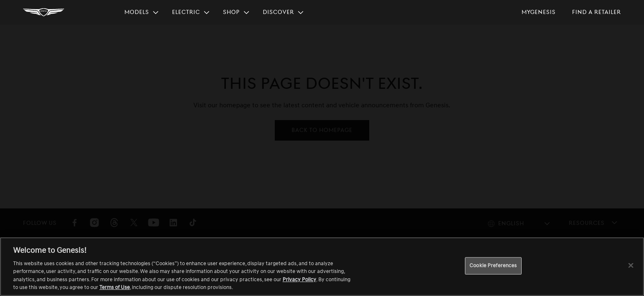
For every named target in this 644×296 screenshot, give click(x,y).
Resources (587, 223)
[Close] (631, 266)
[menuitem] (142, 12)
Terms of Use (115, 287)
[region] (322, 267)
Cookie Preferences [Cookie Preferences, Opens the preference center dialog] (493, 266)
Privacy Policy (299, 280)
